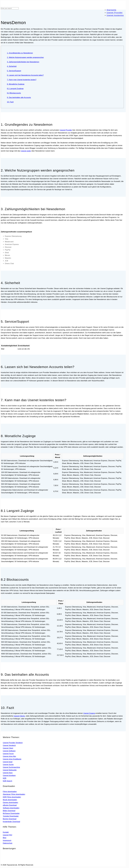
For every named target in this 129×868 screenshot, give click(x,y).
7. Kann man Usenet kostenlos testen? (22, 80)
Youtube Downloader (11, 816)
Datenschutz (8, 843)
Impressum (7, 840)
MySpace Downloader (11, 813)
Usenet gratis (26, 151)
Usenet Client (8, 748)
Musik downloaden (10, 800)
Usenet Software (9, 751)
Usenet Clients (19, 716)
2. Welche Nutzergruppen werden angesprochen (25, 57)
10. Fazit (10, 102)
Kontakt (6, 832)
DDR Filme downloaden (12, 797)
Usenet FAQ (8, 835)
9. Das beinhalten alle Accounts (19, 97)
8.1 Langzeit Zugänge (15, 89)
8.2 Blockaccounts (14, 93)
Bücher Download (10, 819)
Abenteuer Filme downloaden (14, 794)
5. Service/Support (14, 71)
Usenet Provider (66, 130)
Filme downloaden (10, 792)
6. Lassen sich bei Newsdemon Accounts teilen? (25, 75)
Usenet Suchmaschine (11, 767)
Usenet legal (8, 762)
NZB (5, 778)
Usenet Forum (8, 754)
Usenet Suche (8, 765)
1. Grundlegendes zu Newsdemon (20, 53)
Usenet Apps (8, 773)
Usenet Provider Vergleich (13, 743)
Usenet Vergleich (9, 745)
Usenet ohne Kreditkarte (12, 759)
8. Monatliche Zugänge (16, 84)
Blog (5, 838)
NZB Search (8, 781)
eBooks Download (10, 805)
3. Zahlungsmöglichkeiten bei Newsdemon (23, 62)
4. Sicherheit (12, 66)
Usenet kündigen (9, 775)
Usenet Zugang (89, 713)
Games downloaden (10, 802)
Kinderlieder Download (11, 822)
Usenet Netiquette (10, 770)
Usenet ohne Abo (9, 756)
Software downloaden (11, 808)
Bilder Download (9, 811)
